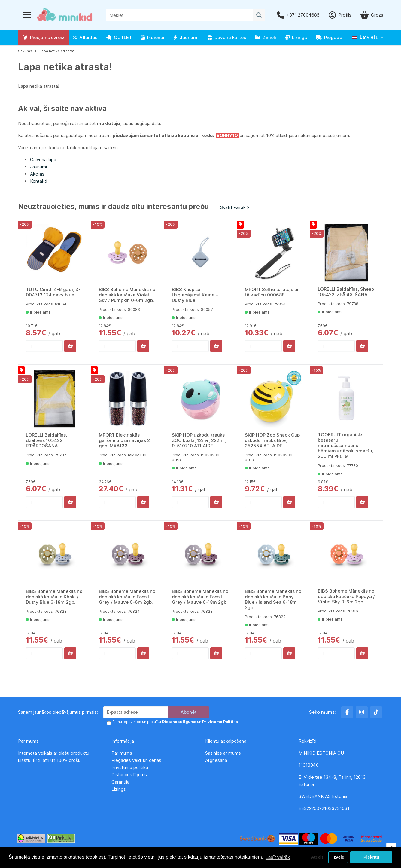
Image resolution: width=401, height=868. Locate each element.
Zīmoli (266, 37)
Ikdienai (153, 37)
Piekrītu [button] (371, 857)
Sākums (25, 51)
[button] (368, 37)
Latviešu (365, 37)
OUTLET (119, 37)
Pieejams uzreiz (43, 37)
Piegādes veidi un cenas (136, 760)
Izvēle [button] (338, 857)
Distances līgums (130, 774)
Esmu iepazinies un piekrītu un (175, 722)
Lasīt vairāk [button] (278, 857)
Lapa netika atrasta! (57, 51)
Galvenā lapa (43, 159)
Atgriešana (216, 760)
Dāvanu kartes (227, 37)
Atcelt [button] (317, 857)
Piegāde (329, 37)
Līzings (296, 37)
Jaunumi (186, 37)
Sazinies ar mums (223, 753)
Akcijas (37, 174)
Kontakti (39, 181)
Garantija (120, 782)
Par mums (122, 753)
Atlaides (85, 37)
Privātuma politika (130, 767)
